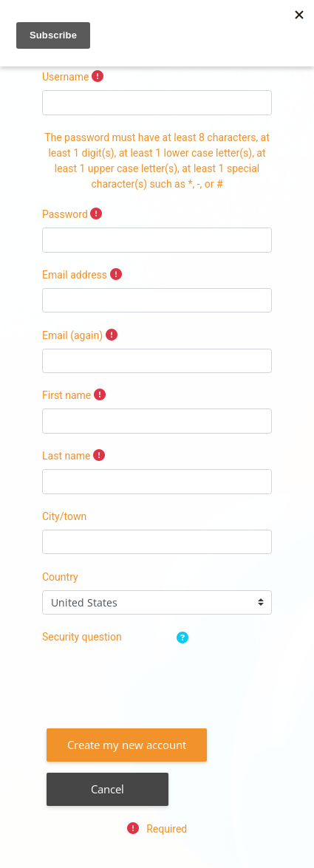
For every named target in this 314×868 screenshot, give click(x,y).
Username (66, 77)
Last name (66, 456)
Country (60, 577)
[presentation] (154, 679)
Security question (82, 637)
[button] (185, 639)
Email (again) (72, 335)
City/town (64, 516)
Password (65, 214)
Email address (75, 275)
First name (66, 395)
